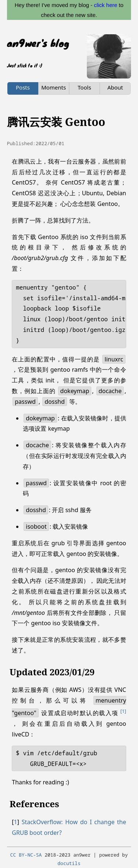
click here (105, 5)
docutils (69, 863)
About (115, 87)
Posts (23, 87)
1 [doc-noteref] (123, 711)
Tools (84, 87)
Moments (54, 87)
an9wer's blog (38, 43)
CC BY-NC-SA (26, 855)
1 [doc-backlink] (16, 822)
